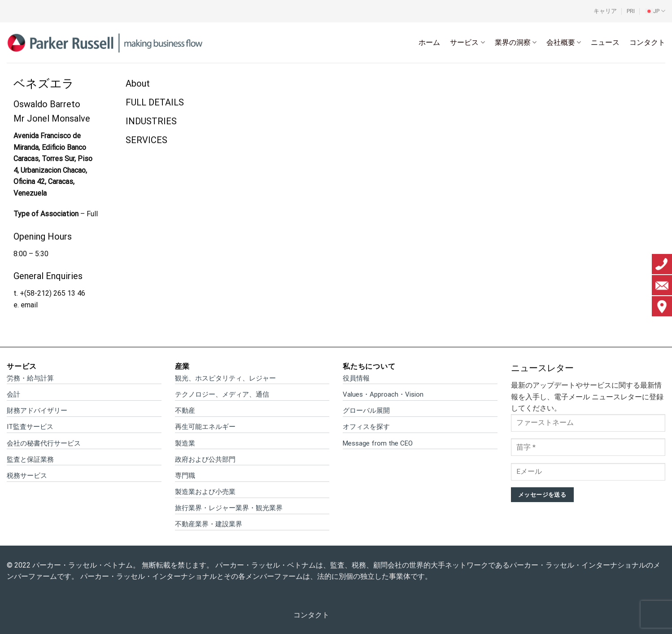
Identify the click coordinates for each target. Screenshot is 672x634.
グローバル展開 (366, 411)
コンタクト (647, 42)
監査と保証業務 (30, 459)
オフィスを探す (366, 427)
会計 (13, 394)
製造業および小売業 (205, 492)
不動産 (185, 411)
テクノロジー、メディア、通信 (222, 394)
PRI (631, 11)
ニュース (605, 42)
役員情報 (356, 378)
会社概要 (564, 43)
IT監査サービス (30, 427)
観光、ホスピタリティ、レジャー (225, 378)
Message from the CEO (378, 443)
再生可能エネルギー (205, 427)
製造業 (185, 443)
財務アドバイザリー (37, 411)
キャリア (605, 11)
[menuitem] (655, 11)
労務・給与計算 (30, 378)
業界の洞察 (516, 43)
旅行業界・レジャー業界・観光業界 (229, 508)
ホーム (429, 42)
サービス (467, 43)
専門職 (185, 476)
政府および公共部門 (205, 459)
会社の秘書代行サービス (44, 443)
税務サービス (27, 476)
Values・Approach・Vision (383, 394)
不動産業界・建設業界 (209, 524)
